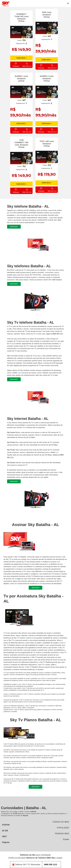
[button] (68, 3)
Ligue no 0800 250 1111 (55, 334)
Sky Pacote (11, 432)
